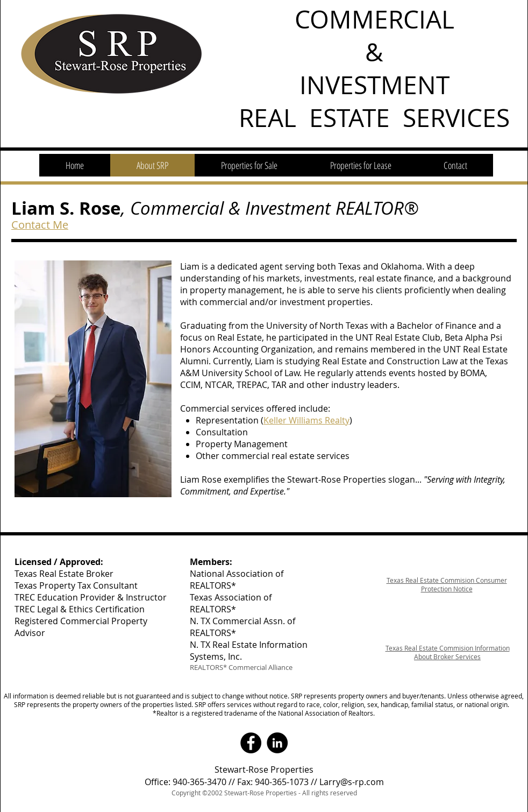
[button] (249, 165)
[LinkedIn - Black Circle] (277, 743)
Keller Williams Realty (306, 420)
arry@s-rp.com (354, 782)
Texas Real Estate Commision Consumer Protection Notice (447, 584)
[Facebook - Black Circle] (251, 743)
